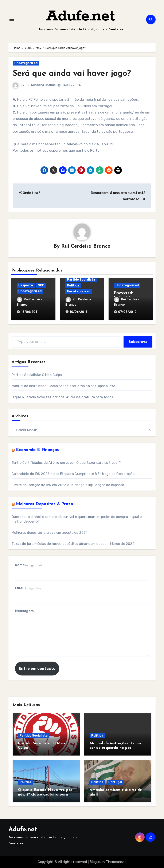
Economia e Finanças (37, 450)
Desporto (26, 285)
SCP (41, 285)
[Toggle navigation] (12, 19)
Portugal (115, 782)
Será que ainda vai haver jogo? (72, 74)
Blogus (95, 862)
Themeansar (116, 862)
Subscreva (138, 342)
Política (73, 286)
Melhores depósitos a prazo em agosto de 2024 (50, 533)
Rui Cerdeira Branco (41, 85)
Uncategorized (26, 63)
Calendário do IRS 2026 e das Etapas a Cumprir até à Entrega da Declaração (73, 474)
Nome (28, 565)
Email (28, 588)
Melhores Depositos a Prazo (45, 504)
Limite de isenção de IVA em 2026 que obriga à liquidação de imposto (68, 485)
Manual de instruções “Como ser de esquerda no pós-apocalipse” (64, 386)
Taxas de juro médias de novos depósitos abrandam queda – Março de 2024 (73, 544)
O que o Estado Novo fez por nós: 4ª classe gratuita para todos (62, 397)
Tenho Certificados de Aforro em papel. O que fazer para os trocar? (66, 463)
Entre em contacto (37, 669)
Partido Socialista (81, 280)
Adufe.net (81, 16)
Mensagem (24, 611)
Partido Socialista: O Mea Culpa (37, 375)
